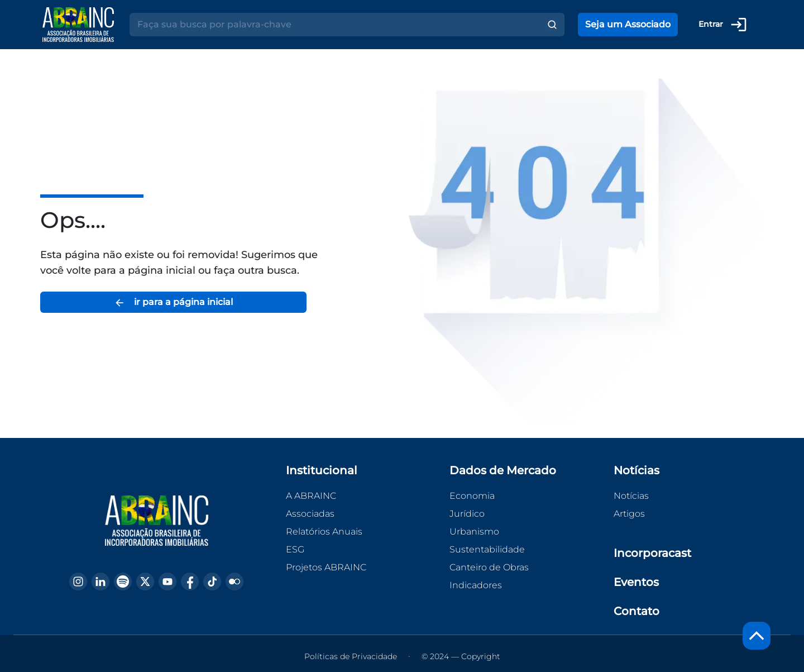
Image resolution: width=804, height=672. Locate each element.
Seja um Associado (628, 24)
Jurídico (467, 514)
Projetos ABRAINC (326, 567)
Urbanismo (474, 532)
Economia (472, 496)
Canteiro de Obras (489, 567)
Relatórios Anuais (324, 532)
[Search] (335, 25)
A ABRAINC (311, 496)
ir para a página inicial (173, 302)
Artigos (629, 514)
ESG (295, 549)
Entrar (723, 25)
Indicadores (476, 585)
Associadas (310, 514)
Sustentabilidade (487, 549)
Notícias (631, 496)
